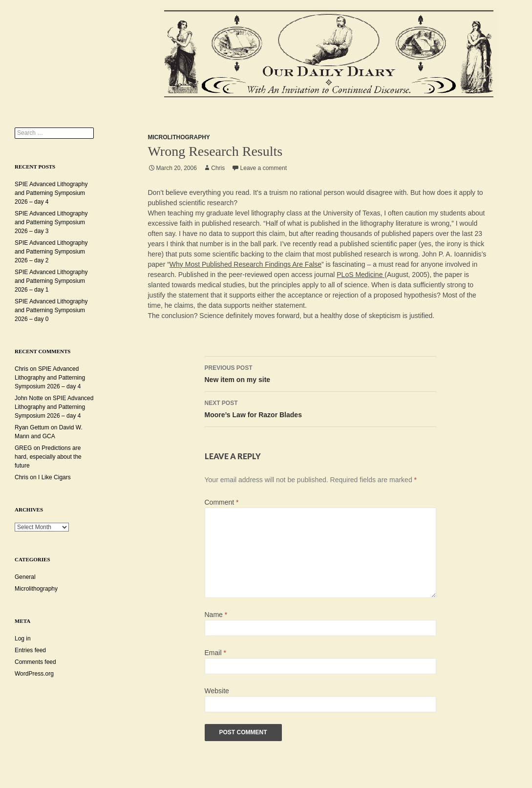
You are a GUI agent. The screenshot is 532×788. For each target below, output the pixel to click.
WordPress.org (34, 674)
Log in (23, 639)
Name (216, 615)
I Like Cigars (54, 477)
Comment (222, 502)
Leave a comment (264, 168)
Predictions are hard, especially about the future (48, 457)
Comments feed (35, 662)
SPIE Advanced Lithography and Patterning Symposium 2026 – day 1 (51, 281)
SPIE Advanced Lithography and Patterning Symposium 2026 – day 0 (51, 310)
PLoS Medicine (361, 275)
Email (215, 653)
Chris (218, 168)
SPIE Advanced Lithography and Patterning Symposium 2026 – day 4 (51, 193)
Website (217, 691)
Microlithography (179, 137)
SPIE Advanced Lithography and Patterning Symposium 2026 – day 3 (51, 222)
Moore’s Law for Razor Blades (320, 408)
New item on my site (320, 373)
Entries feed (30, 650)
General (25, 577)
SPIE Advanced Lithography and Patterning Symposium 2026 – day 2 (51, 252)
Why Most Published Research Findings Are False (245, 264)
